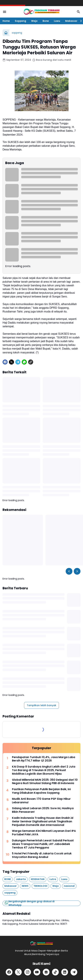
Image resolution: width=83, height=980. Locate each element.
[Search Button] (78, 12)
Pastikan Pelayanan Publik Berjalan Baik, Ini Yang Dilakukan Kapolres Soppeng (41, 791)
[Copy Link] (31, 362)
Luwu (57, 21)
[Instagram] (28, 972)
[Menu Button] (5, 12)
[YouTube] (37, 972)
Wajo (34, 21)
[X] (11, 362)
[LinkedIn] (65, 972)
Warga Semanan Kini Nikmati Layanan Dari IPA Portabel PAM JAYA (44, 833)
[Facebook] (5, 362)
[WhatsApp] (24, 362)
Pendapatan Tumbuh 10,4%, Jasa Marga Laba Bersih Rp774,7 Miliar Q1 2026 (44, 759)
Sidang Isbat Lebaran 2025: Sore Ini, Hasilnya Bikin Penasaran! (43, 810)
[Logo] (41, 944)
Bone (46, 21)
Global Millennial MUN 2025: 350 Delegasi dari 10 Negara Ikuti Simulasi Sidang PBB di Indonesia (45, 782)
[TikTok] (55, 972)
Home (6, 21)
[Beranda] (6, 33)
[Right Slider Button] (80, 21)
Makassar (71, 21)
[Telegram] (18, 362)
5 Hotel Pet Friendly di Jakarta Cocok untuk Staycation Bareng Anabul (42, 855)
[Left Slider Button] (69, 571)
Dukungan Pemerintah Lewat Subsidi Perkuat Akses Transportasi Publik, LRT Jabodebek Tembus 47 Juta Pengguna (43, 844)
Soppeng (20, 21)
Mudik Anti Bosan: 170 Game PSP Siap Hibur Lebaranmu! (41, 801)
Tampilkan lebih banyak (41, 705)
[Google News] (46, 972)
